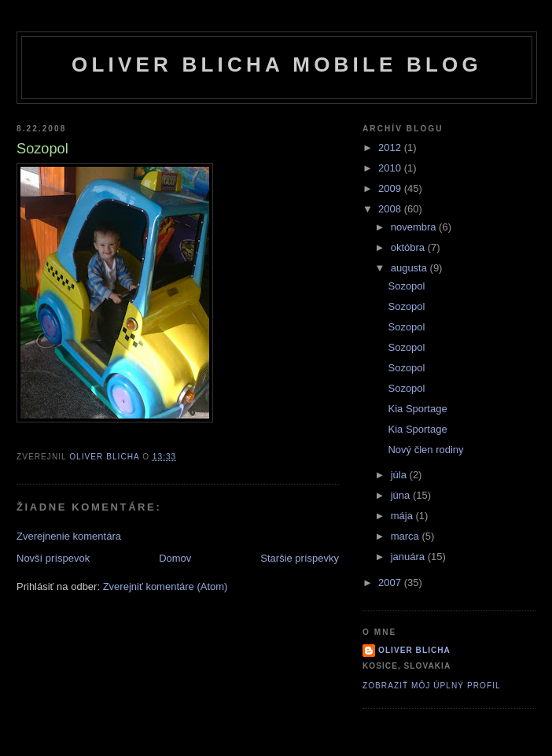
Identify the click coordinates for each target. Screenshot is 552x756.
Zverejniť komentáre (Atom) (166, 586)
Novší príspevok (53, 558)
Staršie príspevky (300, 558)
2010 (391, 168)
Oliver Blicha (414, 650)
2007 (391, 583)
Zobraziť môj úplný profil (432, 686)
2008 (391, 209)
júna (402, 495)
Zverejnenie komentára (69, 536)
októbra (409, 247)
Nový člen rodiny (425, 450)
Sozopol (406, 286)
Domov (175, 558)
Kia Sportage (417, 409)
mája (403, 516)
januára (409, 557)
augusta (410, 268)
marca (407, 536)
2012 (391, 148)
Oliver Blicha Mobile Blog (277, 65)
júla (400, 475)
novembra (415, 227)
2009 (391, 188)
